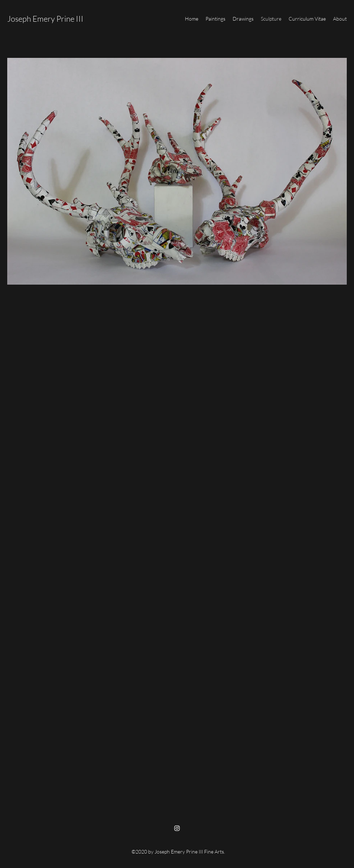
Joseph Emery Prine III (45, 19)
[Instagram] (177, 828)
